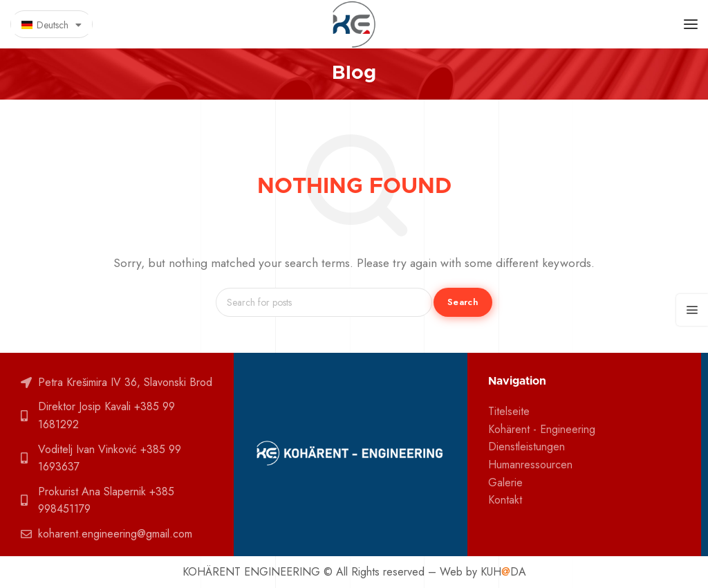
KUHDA (503, 572)
